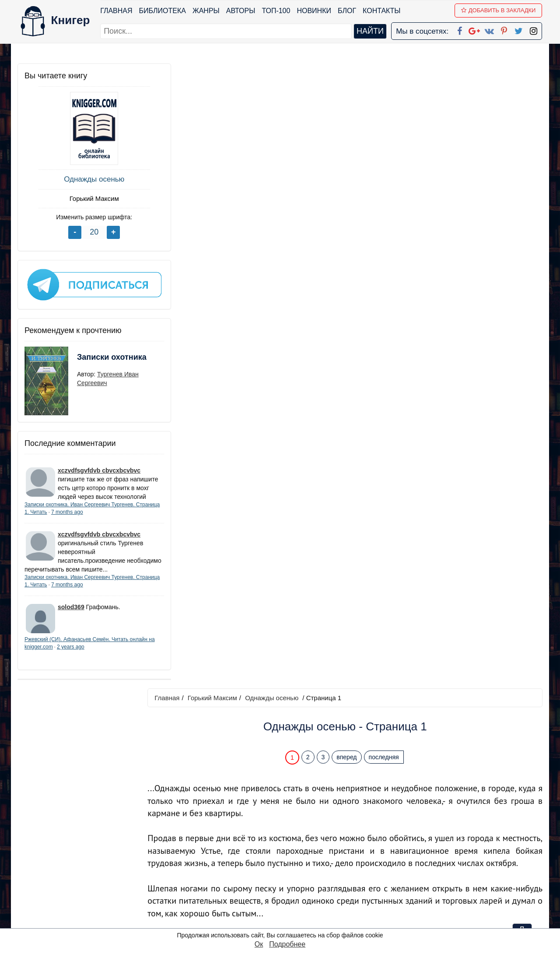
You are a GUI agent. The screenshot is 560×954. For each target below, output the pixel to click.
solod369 (71, 619)
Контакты (382, 11)
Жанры (206, 11)
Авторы (241, 11)
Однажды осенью (83, 179)
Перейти (363, 778)
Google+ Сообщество (313, 864)
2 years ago (97, 659)
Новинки (314, 11)
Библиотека (163, 11)
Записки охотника (94, 357)
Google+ (292, 853)
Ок (259, 944)
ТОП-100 (276, 11)
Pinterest (290, 887)
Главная (117, 11)
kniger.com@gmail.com (458, 841)
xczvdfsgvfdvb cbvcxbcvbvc (99, 465)
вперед (350, 133)
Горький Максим (83, 198)
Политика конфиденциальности (452, 853)
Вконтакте (294, 875)
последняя (387, 133)
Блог (347, 11)
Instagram (293, 910)
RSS (284, 921)
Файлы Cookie (424, 864)
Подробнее (287, 944)
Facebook (291, 841)
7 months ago (93, 515)
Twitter (287, 898)
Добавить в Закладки (499, 10)
